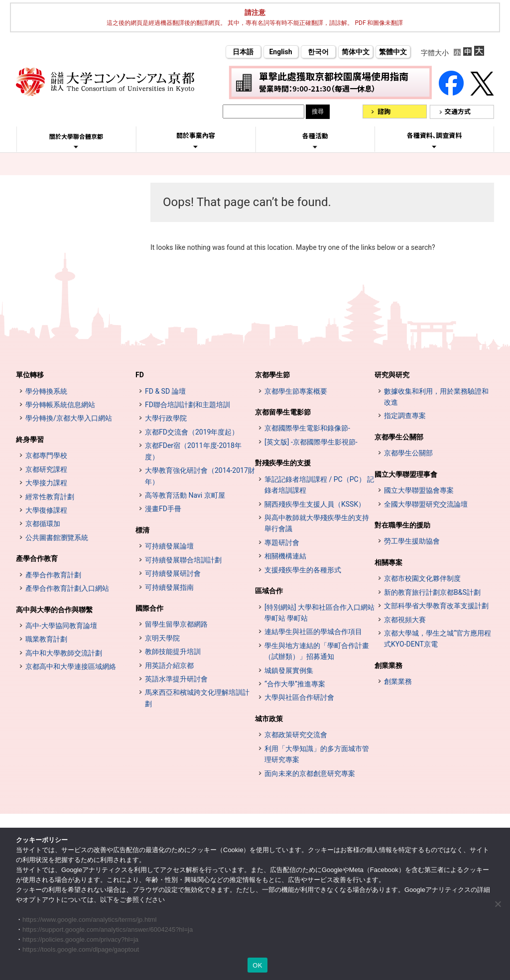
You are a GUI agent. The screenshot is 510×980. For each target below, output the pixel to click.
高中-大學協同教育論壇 (61, 626)
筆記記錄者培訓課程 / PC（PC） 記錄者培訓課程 (319, 485)
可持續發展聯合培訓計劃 (183, 560)
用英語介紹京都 (169, 665)
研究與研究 (392, 375)
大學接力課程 (46, 483)
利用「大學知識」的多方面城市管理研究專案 (317, 754)
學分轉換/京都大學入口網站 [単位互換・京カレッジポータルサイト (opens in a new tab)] (69, 418)
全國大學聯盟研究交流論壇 (426, 504)
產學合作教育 (37, 558)
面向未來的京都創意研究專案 (310, 773)
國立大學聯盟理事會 (406, 474)
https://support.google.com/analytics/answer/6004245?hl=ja (108, 929)
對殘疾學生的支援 (283, 463)
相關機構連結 (285, 556)
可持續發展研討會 (173, 573)
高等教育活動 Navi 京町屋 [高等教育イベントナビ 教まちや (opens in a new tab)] (185, 495)
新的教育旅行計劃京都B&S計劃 (432, 592)
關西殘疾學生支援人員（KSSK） (315, 504)
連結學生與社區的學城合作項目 (313, 632)
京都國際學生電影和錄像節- (307, 428)
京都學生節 (272, 375)
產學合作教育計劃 (53, 575)
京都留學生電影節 (283, 412)
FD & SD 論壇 (165, 391)
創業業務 (388, 665)
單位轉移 (30, 375)
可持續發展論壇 (169, 546)
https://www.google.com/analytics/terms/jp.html (90, 920)
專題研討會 (282, 543)
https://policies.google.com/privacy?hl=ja (80, 939)
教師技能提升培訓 (173, 652)
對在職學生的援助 (402, 525)
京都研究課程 (46, 469)
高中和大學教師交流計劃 (64, 653)
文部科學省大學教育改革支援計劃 (436, 606)
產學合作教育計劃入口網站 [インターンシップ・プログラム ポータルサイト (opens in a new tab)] (67, 588)
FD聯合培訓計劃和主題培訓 (188, 405)
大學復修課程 (46, 510)
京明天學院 (162, 638)
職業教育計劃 (46, 639)
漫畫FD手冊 (163, 509)
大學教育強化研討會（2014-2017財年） (200, 476)
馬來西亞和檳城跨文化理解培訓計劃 (197, 698)
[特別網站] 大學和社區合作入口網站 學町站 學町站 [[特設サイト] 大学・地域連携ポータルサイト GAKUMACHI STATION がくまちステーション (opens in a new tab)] (319, 613)
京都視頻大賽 (405, 620)
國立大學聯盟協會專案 (419, 490)
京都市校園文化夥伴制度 (422, 578)
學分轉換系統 (46, 391)
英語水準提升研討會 (176, 679)
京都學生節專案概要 (296, 391)
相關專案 (388, 562)
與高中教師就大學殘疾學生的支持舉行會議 (317, 523)
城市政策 (269, 719)
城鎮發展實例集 (289, 670)
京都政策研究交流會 (296, 735)
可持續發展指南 (169, 587)
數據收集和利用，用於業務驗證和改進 (436, 397)
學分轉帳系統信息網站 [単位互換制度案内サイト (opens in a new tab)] (60, 405)
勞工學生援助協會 (412, 541)
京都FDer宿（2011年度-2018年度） (193, 451)
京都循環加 (43, 524)
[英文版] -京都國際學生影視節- (311, 442)
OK (257, 965)
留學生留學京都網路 (176, 624)
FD (140, 375)
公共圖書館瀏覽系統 (57, 538)
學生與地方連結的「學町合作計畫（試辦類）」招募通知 (317, 651)
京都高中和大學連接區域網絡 (71, 666)
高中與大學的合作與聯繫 (54, 610)
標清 (142, 530)
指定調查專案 (405, 416)
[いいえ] (498, 904)
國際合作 (149, 608)
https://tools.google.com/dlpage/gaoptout (81, 949)
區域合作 (269, 591)
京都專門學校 (46, 455)
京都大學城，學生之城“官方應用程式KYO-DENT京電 (438, 639)
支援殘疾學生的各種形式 (303, 570)
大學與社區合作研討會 (299, 697)
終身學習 (30, 439)
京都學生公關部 (399, 437)
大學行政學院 (166, 418)
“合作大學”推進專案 (295, 684)
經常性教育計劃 (50, 497)
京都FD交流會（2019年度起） (192, 432)
